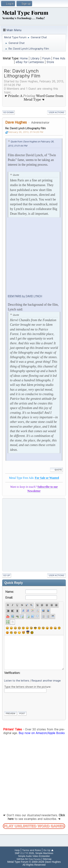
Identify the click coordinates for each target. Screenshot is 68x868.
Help (17, 850)
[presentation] (32, 701)
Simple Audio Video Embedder (34, 856)
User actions (56, 112)
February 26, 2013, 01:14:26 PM (26, 132)
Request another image (46, 681)
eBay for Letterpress (30, 62)
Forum (46, 58)
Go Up (7, 575)
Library (35, 58)
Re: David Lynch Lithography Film (25, 128)
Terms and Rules (32, 850)
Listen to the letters (17, 681)
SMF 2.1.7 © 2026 (24, 853)
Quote (56, 470)
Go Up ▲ (48, 850)
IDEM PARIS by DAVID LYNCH (25, 296)
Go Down (8, 112)
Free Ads (59, 58)
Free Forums (35, 859)
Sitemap (47, 859)
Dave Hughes (16, 122)
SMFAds (20, 859)
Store (50, 62)
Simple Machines (44, 853)
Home (24, 58)
